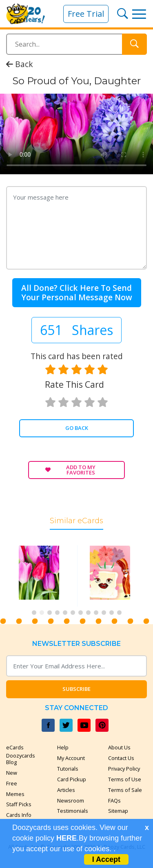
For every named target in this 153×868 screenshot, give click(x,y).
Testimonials (73, 811)
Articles (66, 790)
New (12, 773)
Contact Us (121, 758)
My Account (71, 758)
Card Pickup (72, 779)
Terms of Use (125, 779)
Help (63, 747)
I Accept (106, 859)
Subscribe (76, 689)
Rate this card (74, 385)
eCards (15, 747)
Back (20, 67)
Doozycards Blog (21, 759)
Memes (15, 794)
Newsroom (71, 801)
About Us (119, 747)
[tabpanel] (41, 576)
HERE (67, 838)
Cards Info (19, 815)
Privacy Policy (124, 769)
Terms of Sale (125, 790)
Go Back (77, 428)
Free (12, 783)
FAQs (114, 801)
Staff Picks (19, 804)
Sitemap (118, 811)
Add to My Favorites (70, 470)
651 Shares (76, 330)
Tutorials (68, 769)
